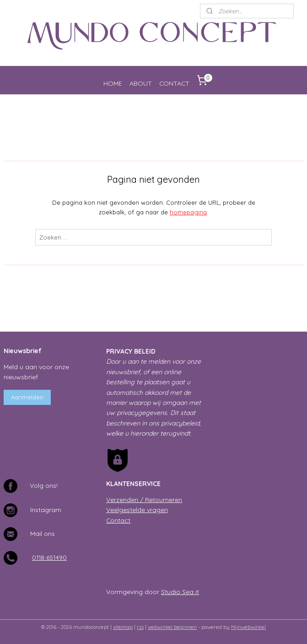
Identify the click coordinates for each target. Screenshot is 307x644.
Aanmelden (27, 397)
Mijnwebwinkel (248, 627)
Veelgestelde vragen (137, 510)
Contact (118, 520)
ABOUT (141, 83)
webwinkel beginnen (172, 627)
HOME (113, 83)
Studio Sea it (180, 592)
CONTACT (174, 83)
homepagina (188, 212)
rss (140, 627)
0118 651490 (49, 557)
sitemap (123, 627)
